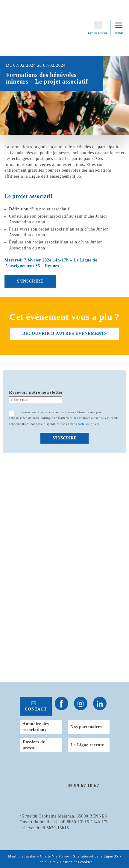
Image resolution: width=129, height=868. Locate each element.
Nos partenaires (86, 727)
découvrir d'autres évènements (64, 333)
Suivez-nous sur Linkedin (100, 703)
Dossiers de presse (34, 745)
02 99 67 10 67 (84, 785)
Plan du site (46, 862)
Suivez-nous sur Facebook (62, 703)
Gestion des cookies (76, 862)
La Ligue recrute (87, 745)
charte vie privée (88, 424)
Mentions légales (22, 856)
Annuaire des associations (36, 727)
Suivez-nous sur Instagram (81, 703)
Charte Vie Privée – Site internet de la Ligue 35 (79, 856)
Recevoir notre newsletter (36, 392)
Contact (36, 709)
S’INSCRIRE (30, 281)
